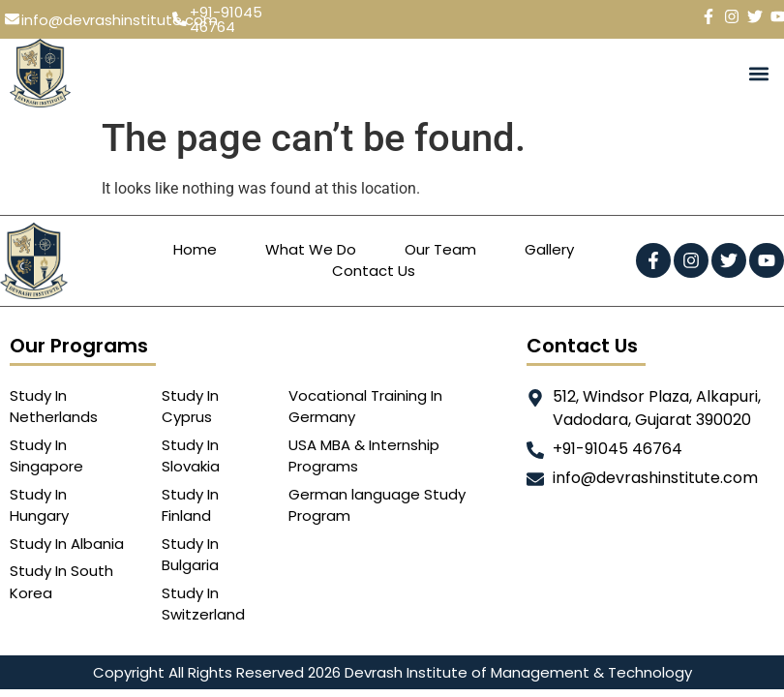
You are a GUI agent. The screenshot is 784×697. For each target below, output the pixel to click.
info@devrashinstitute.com (120, 20)
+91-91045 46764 (226, 19)
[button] (758, 73)
